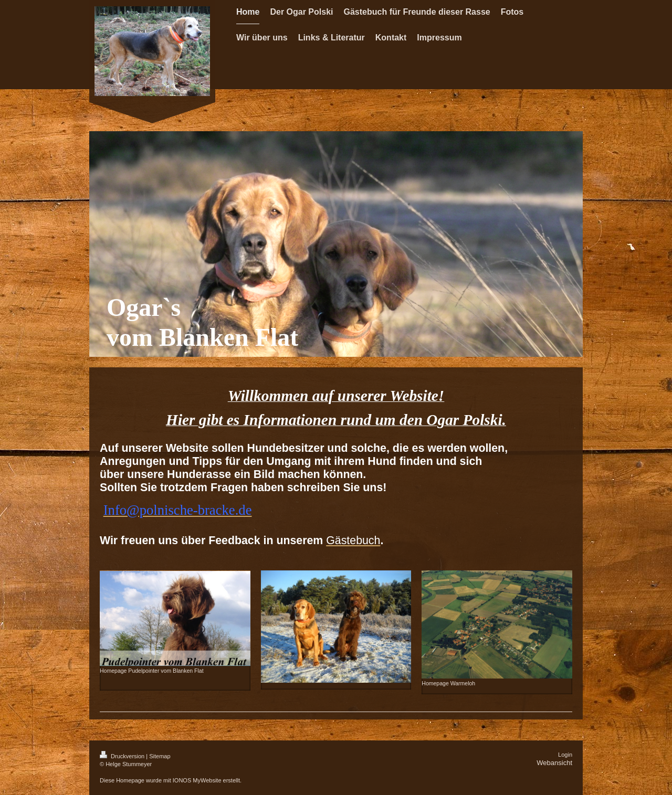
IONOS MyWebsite (197, 780)
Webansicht (554, 763)
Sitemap (160, 756)
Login (565, 755)
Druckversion (123, 756)
